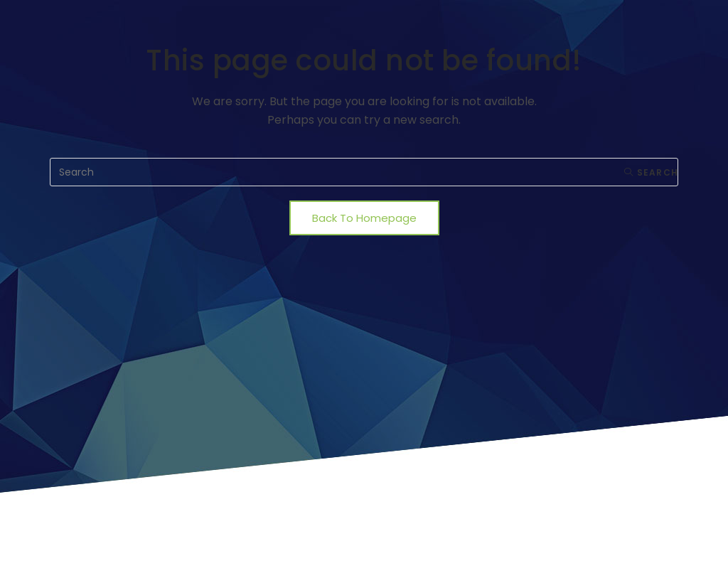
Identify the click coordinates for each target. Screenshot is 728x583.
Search (651, 172)
